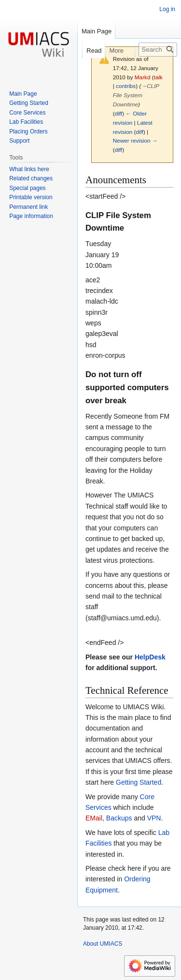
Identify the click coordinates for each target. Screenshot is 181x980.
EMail (94, 818)
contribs (126, 86)
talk (158, 77)
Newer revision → (135, 140)
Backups (119, 818)
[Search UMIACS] (158, 50)
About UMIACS (103, 944)
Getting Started (139, 782)
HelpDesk (150, 657)
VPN (154, 818)
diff (118, 113)
